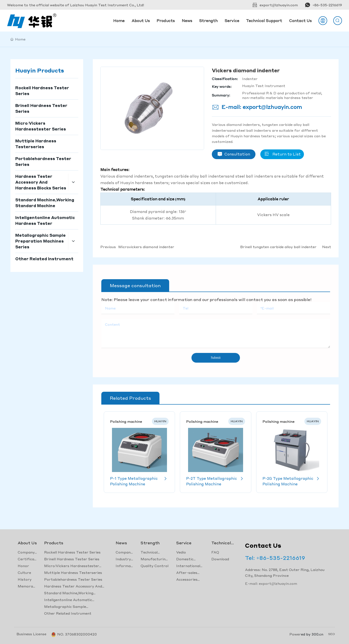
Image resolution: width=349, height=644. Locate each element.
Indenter (250, 79)
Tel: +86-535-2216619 (275, 558)
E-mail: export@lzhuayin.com (262, 107)
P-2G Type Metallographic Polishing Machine (292, 481)
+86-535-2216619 (327, 5)
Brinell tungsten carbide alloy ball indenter (278, 247)
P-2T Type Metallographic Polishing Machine (215, 481)
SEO (332, 634)
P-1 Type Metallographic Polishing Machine (139, 481)
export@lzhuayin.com (279, 5)
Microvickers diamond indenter (146, 247)
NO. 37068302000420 (77, 634)
